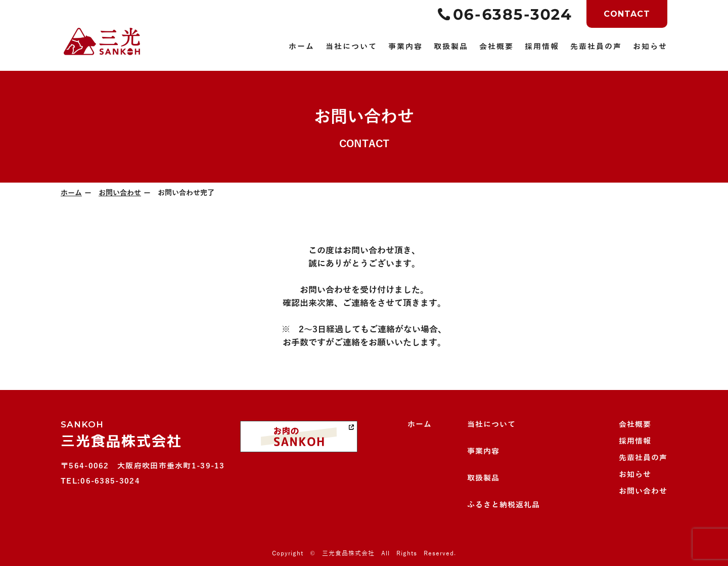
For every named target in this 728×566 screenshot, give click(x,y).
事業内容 (483, 451)
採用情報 (635, 441)
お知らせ (635, 474)
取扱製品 (483, 478)
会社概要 (635, 424)
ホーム (71, 193)
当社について (491, 424)
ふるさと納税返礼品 (504, 505)
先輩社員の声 (643, 458)
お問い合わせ (120, 193)
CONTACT (627, 14)
